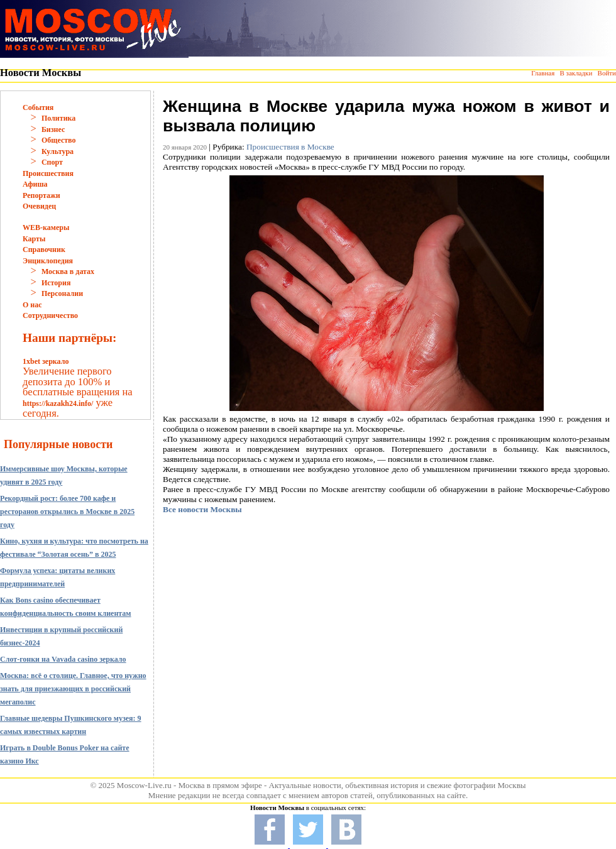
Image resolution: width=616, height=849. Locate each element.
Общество (59, 140)
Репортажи (41, 195)
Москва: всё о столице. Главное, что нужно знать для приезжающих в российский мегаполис (73, 689)
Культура (58, 151)
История (56, 283)
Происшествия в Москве (290, 147)
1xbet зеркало (46, 361)
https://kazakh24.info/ (58, 403)
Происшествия (48, 173)
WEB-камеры (46, 227)
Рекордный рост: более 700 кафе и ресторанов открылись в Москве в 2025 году (67, 512)
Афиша (35, 184)
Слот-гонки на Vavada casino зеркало (63, 659)
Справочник (44, 249)
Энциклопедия (48, 261)
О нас (32, 305)
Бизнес (53, 129)
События (38, 107)
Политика (58, 118)
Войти (607, 73)
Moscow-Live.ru (144, 785)
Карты (34, 239)
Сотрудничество (50, 315)
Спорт (52, 162)
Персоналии (62, 293)
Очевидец (39, 206)
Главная (543, 73)
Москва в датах (68, 271)
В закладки (576, 73)
